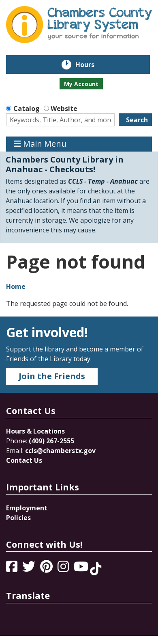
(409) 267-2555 (51, 441)
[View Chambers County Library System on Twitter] (30, 569)
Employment (27, 508)
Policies (18, 518)
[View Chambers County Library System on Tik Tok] (96, 569)
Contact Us (24, 460)
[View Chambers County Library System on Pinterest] (47, 569)
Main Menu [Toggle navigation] (40, 144)
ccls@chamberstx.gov (60, 451)
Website (64, 108)
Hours (91, 65)
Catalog (27, 108)
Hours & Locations (35, 431)
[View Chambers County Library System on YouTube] (82, 569)
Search (137, 120)
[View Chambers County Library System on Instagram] (64, 569)
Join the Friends (52, 376)
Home (16, 286)
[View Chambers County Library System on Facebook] (13, 569)
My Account (81, 84)
